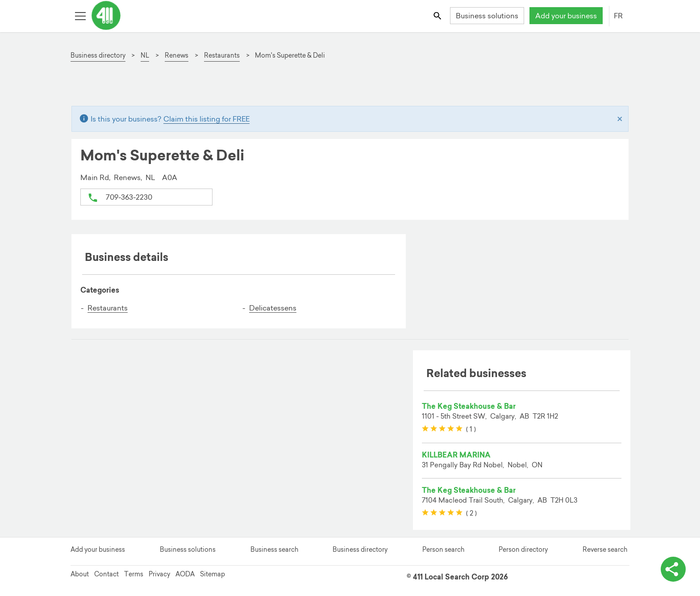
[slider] (442, 429)
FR (618, 16)
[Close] (620, 119)
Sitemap (212, 574)
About (80, 574)
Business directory (360, 550)
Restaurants (108, 308)
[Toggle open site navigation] (80, 15)
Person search (443, 550)
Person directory (523, 550)
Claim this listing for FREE (206, 119)
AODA (185, 574)
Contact (106, 574)
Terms (134, 574)
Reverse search (605, 550)
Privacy (159, 574)
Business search (274, 550)
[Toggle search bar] (438, 15)
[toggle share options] (673, 569)
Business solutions (487, 16)
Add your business (566, 16)
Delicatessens (273, 308)
